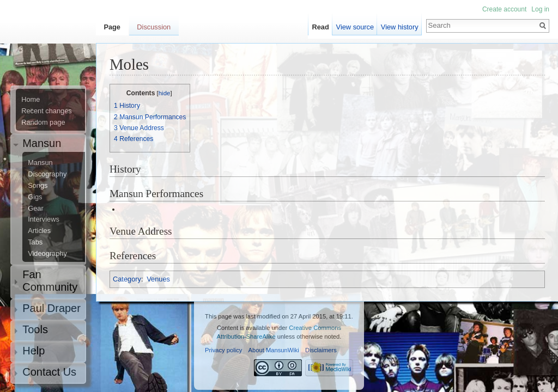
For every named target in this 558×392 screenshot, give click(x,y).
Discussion (154, 27)
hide (165, 93)
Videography (47, 254)
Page (112, 27)
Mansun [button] (42, 143)
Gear (35, 209)
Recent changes (46, 111)
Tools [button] (35, 329)
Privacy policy (223, 350)
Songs (38, 186)
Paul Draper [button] (51, 308)
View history (400, 27)
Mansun (40, 163)
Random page (43, 122)
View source (355, 27)
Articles (39, 231)
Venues (158, 279)
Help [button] (34, 351)
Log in (540, 9)
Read (321, 27)
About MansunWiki (274, 350)
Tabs (35, 242)
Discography (47, 174)
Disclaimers (321, 350)
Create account (504, 9)
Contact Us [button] (49, 372)
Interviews (44, 219)
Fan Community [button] (50, 281)
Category (127, 279)
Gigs (35, 197)
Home (31, 100)
